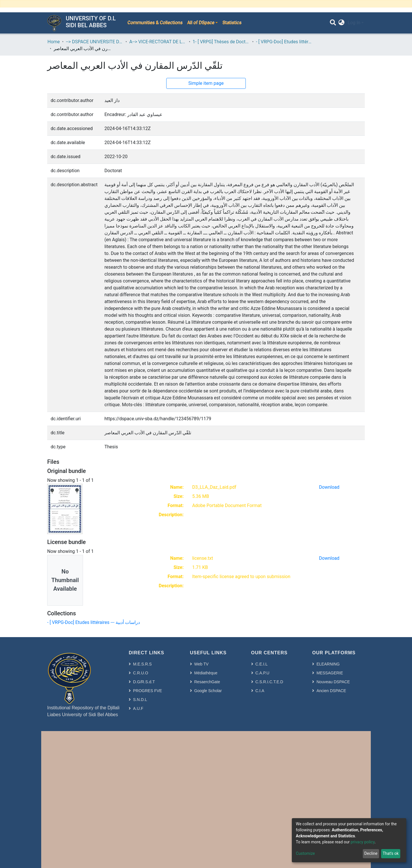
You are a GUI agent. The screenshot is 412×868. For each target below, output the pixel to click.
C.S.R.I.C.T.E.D (269, 682)
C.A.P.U (263, 673)
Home (54, 42)
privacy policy (363, 842)
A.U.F (138, 708)
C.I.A (260, 691)
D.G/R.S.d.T (144, 682)
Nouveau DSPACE (333, 682)
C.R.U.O (141, 673)
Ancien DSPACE (331, 691)
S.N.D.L (140, 700)
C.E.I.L (262, 664)
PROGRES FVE (147, 691)
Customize (305, 853)
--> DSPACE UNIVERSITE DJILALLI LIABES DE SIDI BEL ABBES (94, 42)
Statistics (232, 23)
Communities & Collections (155, 23)
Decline (371, 853)
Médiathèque (206, 673)
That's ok (391, 853)
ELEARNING (328, 664)
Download (329, 487)
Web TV (201, 664)
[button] (341, 23)
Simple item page (206, 83)
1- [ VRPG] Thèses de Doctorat (221, 42)
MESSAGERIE (330, 673)
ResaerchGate (207, 682)
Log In (354, 23)
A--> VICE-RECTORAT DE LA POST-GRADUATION (158, 42)
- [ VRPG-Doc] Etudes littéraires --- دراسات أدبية (285, 42)
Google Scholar (208, 691)
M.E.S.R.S (142, 664)
